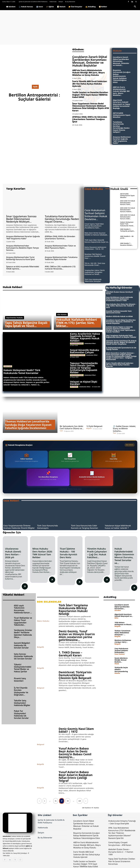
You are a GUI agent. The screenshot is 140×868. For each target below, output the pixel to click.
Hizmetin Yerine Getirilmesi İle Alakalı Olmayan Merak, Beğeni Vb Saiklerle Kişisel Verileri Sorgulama (121, 342)
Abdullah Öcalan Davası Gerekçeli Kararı (119, 293)
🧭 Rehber (103, 7)
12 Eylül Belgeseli (94, 426)
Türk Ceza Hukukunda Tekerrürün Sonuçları (93, 280)
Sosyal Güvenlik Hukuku (78, 355)
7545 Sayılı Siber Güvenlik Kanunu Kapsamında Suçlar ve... (97, 241)
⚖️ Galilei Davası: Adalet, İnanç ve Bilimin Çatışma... (124, 429)
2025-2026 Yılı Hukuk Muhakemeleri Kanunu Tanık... (128, 203)
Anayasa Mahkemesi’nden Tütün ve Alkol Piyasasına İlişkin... (60, 247)
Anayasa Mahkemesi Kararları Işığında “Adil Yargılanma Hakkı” (122, 140)
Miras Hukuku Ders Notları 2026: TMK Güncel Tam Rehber (42, 553)
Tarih (35, 87)
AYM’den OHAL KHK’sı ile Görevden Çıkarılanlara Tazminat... (60, 237)
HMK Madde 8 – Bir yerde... (127, 237)
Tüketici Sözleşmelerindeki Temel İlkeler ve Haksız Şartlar (23, 668)
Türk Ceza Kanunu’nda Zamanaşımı (47, 527)
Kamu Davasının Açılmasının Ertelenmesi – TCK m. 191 (95, 248)
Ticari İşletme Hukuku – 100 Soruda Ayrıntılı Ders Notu (68, 553)
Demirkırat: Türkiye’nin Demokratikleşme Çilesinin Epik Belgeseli (75, 675)
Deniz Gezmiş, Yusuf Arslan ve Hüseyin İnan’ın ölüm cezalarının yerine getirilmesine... (77, 635)
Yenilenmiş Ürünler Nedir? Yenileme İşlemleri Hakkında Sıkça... (23, 634)
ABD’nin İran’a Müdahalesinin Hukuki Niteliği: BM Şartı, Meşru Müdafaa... (121, 91)
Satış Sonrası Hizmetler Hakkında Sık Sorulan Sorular (23, 656)
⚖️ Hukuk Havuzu (26, 7)
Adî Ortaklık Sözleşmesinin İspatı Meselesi (122, 115)
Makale (117, 673)
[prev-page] (39, 801)
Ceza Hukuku (120, 654)
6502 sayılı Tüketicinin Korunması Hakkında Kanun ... (23, 609)
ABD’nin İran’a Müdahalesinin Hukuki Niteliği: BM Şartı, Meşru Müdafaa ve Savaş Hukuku (89, 73)
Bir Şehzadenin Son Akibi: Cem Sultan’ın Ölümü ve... (72, 427)
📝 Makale (61, 7)
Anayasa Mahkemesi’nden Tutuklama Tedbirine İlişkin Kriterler (61, 258)
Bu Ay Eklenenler (70, 2)
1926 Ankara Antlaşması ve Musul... (123, 623)
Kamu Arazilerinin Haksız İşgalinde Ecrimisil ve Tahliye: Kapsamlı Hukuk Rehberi (85, 337)
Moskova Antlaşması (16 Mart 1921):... (123, 641)
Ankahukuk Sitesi (90, 343)
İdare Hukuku (43, 621)
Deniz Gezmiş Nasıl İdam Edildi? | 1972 (76, 730)
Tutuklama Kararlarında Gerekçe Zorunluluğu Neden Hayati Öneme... (62, 219)
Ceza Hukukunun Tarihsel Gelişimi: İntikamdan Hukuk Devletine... (96, 215)
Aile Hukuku (62, 315)
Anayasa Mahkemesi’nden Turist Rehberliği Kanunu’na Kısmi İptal (21, 258)
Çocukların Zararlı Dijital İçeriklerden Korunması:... (122, 607)
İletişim (61, 2)
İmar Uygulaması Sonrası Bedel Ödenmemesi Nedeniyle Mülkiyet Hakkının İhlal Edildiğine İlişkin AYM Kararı (91, 107)
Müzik (117, 664)
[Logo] (3, 7)
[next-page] (86, 801)
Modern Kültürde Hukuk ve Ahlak (119, 316)
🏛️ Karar (40, 7)
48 (68, 801)
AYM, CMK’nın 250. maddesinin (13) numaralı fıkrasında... (60, 268)
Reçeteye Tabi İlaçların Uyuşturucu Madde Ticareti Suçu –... (95, 256)
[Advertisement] (70, 27)
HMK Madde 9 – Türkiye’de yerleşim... (128, 230)
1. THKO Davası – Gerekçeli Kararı (70, 654)
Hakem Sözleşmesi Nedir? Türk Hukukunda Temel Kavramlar (22, 372)
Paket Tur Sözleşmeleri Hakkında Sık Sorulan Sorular (21, 715)
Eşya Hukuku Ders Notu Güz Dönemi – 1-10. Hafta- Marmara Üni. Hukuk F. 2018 (121, 306)
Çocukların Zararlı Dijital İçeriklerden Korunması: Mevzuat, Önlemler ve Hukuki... (121, 61)
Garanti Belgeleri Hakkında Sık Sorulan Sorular (22, 645)
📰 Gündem (11, 7)
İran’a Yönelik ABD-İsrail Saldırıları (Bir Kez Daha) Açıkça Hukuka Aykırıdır (90, 84)
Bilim (116, 618)
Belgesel (89, 428)
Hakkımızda (53, 2)
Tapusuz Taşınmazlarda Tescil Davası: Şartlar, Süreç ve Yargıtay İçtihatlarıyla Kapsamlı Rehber (84, 368)
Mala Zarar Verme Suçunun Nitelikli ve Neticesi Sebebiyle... (96, 234)
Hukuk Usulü (8, 366)
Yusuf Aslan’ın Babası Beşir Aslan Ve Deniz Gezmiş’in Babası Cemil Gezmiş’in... (75, 753)
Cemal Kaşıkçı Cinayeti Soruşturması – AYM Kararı (120, 844)
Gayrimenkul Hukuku (15, 318)
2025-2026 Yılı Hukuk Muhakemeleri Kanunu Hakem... (128, 210)
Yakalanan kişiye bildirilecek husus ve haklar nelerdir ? (118, 527)
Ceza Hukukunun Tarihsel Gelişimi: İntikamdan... (121, 650)
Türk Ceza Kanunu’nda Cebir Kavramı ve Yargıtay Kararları (85, 527)
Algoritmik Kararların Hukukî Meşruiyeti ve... (124, 615)
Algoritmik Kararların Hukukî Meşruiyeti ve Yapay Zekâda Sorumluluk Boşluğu (121, 104)
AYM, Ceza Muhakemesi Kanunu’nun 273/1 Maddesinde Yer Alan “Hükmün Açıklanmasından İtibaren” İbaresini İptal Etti (122, 833)
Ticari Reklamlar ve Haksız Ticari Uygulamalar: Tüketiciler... (23, 621)
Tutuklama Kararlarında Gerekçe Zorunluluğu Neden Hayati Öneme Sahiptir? (121, 127)
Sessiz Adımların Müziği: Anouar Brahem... (121, 660)
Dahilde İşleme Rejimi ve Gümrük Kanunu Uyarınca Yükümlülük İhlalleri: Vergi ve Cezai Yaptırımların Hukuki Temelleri (121, 329)
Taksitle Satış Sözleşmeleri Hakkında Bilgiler (22, 703)
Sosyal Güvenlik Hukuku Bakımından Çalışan (85, 351)
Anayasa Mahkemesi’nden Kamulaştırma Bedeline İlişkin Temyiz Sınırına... (23, 248)
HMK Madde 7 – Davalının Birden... (127, 244)
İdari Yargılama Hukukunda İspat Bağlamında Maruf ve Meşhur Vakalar (121, 336)
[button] (135, 7)
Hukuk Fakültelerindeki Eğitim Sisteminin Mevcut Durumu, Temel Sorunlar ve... (124, 556)
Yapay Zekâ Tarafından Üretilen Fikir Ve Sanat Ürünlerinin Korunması (122, 861)
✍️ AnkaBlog (91, 7)
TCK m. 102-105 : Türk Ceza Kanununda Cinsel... (95, 264)
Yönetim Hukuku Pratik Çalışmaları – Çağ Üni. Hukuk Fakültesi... (97, 553)
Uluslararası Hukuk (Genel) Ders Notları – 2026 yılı (13, 553)
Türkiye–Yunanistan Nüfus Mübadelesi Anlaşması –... (122, 633)
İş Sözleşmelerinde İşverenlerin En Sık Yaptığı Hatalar (121, 348)
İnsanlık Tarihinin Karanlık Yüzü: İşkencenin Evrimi (119, 312)
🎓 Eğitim (50, 7)
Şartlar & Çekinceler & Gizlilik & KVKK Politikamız (33, 2)
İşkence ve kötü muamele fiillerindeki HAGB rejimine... (23, 268)
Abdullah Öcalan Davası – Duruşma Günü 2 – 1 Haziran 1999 (121, 852)
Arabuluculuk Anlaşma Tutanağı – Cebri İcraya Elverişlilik (122, 822)
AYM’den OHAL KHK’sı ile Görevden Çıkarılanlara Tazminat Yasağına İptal (90, 119)
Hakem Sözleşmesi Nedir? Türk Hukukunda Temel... (127, 224)
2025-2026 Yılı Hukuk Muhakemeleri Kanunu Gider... (128, 217)
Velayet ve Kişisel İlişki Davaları (84, 383)
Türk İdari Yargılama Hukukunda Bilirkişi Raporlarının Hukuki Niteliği (73, 609)
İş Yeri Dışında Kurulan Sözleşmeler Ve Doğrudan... (21, 691)
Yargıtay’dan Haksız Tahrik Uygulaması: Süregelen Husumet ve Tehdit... (95, 272)
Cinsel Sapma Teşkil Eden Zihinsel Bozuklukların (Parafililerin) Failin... (94, 226)
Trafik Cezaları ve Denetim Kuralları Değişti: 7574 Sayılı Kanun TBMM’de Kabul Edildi (90, 95)
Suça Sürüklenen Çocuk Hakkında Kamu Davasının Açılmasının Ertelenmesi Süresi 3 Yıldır (119, 299)
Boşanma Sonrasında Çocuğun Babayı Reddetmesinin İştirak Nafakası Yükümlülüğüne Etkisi (122, 76)
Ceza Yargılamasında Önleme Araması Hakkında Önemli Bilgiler (19, 527)
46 (56, 801)
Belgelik (41, 647)
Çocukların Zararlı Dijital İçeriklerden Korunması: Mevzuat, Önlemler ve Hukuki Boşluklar (90, 61)
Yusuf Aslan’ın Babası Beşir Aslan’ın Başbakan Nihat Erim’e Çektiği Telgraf (76, 776)
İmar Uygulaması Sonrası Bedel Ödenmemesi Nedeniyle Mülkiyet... (21, 219)
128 (80, 801)
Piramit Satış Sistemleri (20, 680)
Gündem (118, 610)
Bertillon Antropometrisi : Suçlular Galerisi (34, 97)
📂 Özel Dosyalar (75, 7)
